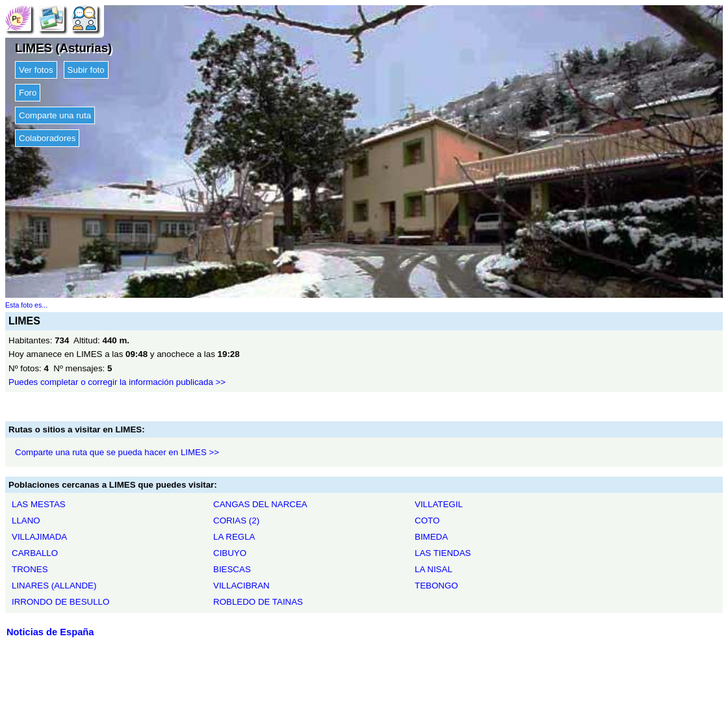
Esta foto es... (26, 305)
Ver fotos (36, 70)
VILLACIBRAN (241, 586)
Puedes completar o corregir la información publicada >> (117, 382)
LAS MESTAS (39, 504)
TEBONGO (436, 586)
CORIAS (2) (236, 521)
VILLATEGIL (439, 504)
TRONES (30, 569)
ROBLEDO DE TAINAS (258, 602)
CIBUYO (230, 553)
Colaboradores (47, 138)
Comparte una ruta (55, 115)
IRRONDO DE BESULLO (60, 602)
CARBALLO (35, 553)
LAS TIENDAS (443, 553)
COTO (427, 521)
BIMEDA (431, 537)
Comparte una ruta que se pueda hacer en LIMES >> (117, 452)
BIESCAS (232, 569)
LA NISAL (434, 569)
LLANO (26, 521)
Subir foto (86, 70)
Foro (28, 93)
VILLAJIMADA (39, 537)
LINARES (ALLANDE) (54, 586)
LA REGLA (234, 537)
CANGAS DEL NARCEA (260, 504)
